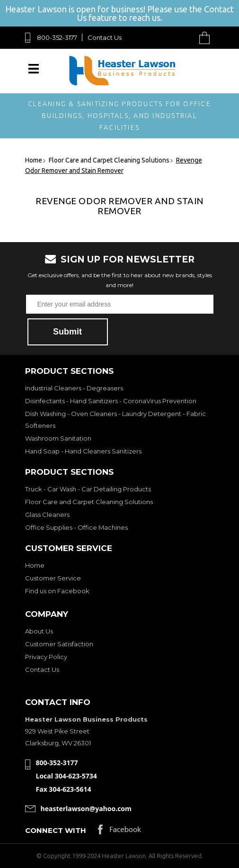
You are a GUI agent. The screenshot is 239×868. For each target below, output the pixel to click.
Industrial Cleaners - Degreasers (74, 388)
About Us (39, 631)
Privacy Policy (46, 657)
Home (35, 565)
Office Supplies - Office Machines (76, 527)
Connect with (56, 830)
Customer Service (53, 578)
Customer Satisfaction (59, 644)
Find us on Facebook (57, 591)
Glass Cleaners (47, 515)
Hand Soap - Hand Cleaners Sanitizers (83, 451)
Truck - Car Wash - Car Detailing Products (88, 489)
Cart (207, 38)
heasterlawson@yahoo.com (86, 809)
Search (182, 38)
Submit (67, 332)
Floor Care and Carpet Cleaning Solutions (89, 502)
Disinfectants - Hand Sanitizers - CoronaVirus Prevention (111, 401)
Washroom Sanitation (58, 438)
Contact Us (105, 37)
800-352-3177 (57, 37)
